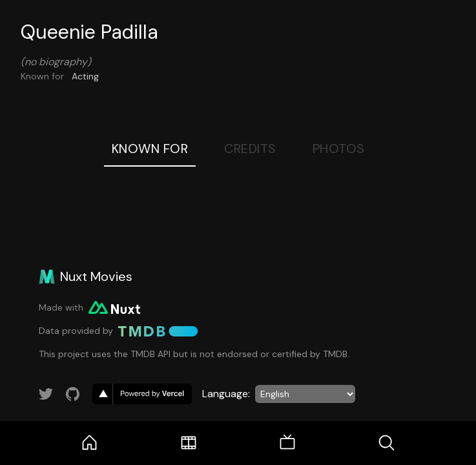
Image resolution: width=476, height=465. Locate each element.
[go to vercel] (142, 394)
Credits (250, 149)
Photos (339, 149)
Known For (150, 149)
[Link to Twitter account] (46, 394)
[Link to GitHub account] (73, 394)
